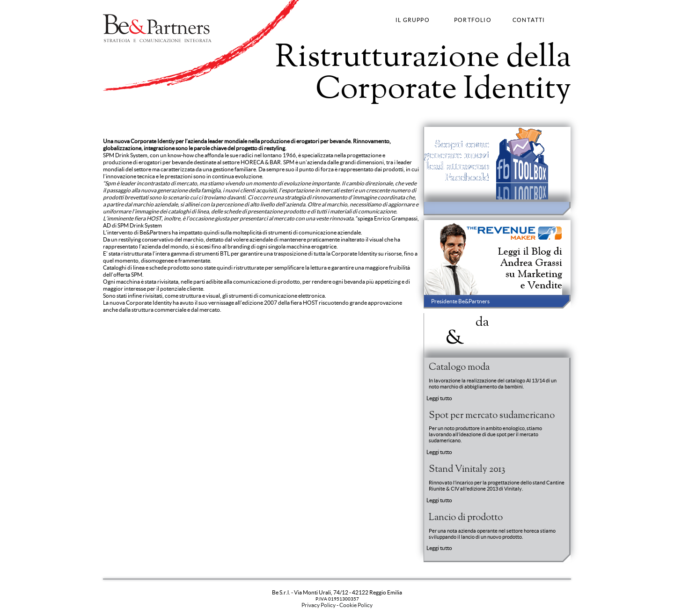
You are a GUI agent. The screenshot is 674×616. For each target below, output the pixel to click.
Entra (561, 342)
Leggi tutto (439, 398)
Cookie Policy (356, 605)
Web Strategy (266, 114)
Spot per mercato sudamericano (492, 416)
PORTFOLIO (473, 20)
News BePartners (479, 330)
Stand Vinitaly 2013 (467, 469)
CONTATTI (529, 20)
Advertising (163, 114)
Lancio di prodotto (466, 518)
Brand (136, 114)
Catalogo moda (459, 367)
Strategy (114, 114)
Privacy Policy (319, 605)
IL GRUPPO (413, 20)
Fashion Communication (213, 114)
